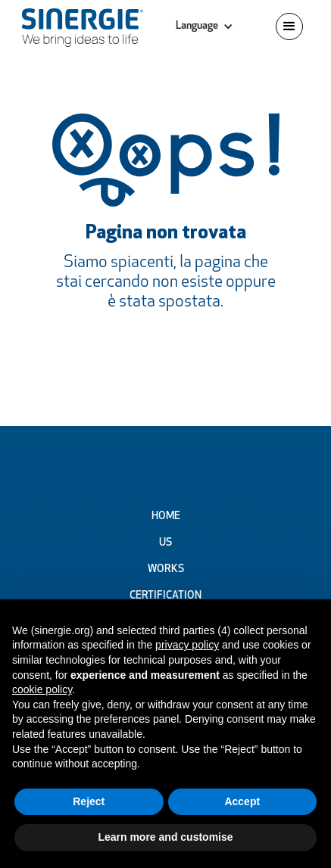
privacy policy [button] (187, 645)
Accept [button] (242, 801)
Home (166, 516)
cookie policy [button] (42, 689)
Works (166, 569)
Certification (165, 596)
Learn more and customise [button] (165, 837)
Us (165, 543)
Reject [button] (89, 801)
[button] (205, 26)
